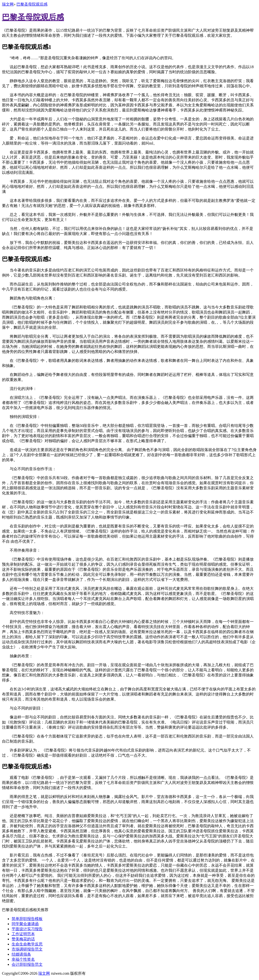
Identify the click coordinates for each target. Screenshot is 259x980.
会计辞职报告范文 (27, 964)
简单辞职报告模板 (27, 919)
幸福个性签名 (23, 959)
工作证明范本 (23, 934)
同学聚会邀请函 (25, 924)
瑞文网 (8, 4)
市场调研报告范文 (27, 949)
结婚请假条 (21, 954)
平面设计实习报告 (27, 929)
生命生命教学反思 (27, 944)
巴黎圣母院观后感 (32, 4)
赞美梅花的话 (23, 939)
